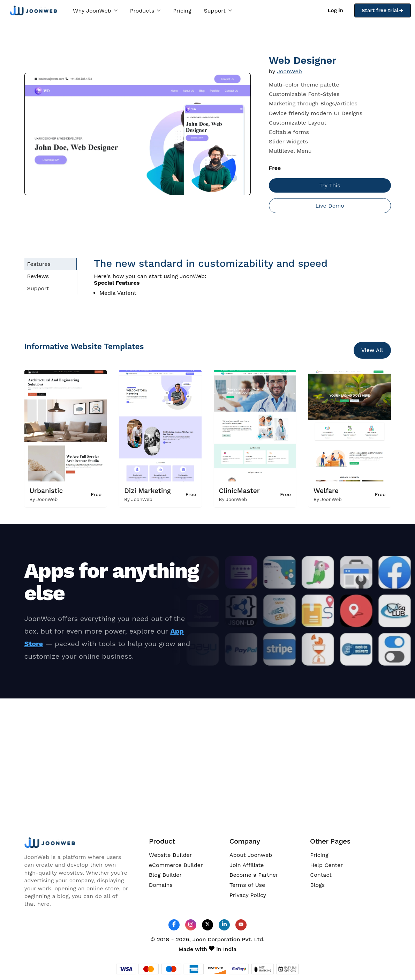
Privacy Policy (248, 895)
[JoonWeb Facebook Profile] (174, 925)
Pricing (182, 11)
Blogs (317, 885)
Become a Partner (254, 875)
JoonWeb (289, 71)
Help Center (326, 865)
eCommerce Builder (176, 865)
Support (218, 11)
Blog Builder (165, 875)
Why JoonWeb (95, 11)
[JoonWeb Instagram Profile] (191, 925)
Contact (321, 875)
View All (372, 350)
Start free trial (383, 10)
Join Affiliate (247, 865)
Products (145, 11)
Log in (335, 10)
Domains (161, 885)
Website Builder (170, 855)
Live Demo (330, 206)
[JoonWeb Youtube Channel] (241, 925)
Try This (330, 185)
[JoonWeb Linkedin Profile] (224, 925)
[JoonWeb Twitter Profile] (207, 925)
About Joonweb (251, 855)
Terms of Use (247, 885)
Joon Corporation (216, 939)
